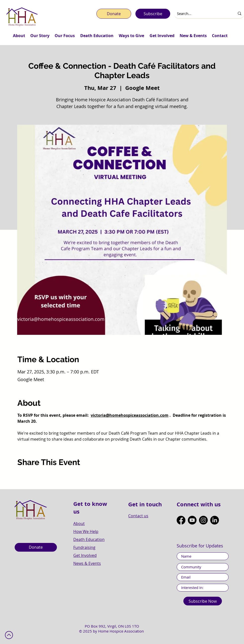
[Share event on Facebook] (20, 476)
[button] (19, 36)
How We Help (86, 531)
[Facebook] (181, 520)
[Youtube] (192, 520)
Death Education (89, 539)
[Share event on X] (32, 476)
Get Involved (85, 555)
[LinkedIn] (215, 520)
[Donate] (114, 14)
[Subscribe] (153, 14)
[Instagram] (203, 520)
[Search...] (201, 14)
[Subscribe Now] (203, 601)
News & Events (87, 563)
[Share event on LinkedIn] (44, 476)
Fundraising (84, 547)
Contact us (138, 516)
